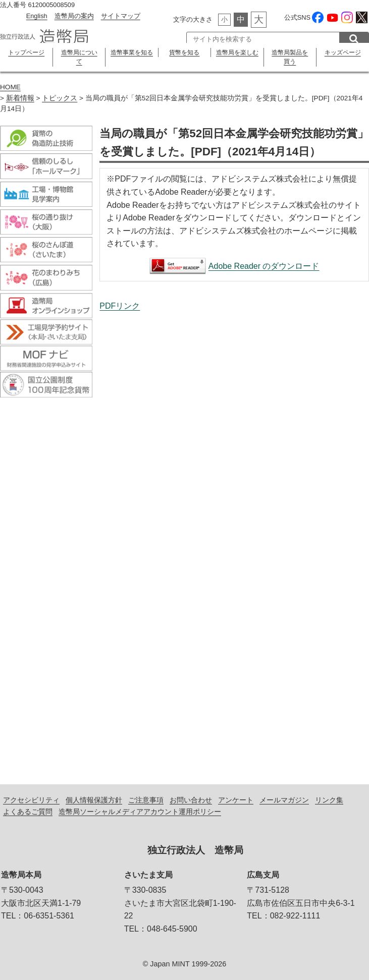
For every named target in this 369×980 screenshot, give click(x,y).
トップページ (26, 52)
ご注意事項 (146, 800)
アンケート (236, 800)
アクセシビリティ (31, 800)
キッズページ (343, 52)
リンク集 (329, 800)
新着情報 (20, 98)
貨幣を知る (184, 52)
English (37, 16)
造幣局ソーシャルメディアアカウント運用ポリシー (140, 812)
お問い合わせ (191, 800)
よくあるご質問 (28, 812)
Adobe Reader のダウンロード (264, 266)
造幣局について (79, 57)
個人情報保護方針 (94, 800)
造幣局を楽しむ (237, 52)
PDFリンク (120, 306)
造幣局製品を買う (290, 57)
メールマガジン (284, 800)
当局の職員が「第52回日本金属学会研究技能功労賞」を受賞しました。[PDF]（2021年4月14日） (234, 540)
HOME (10, 87)
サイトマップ (121, 16)
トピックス (60, 98)
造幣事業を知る (132, 52)
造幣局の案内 (74, 16)
